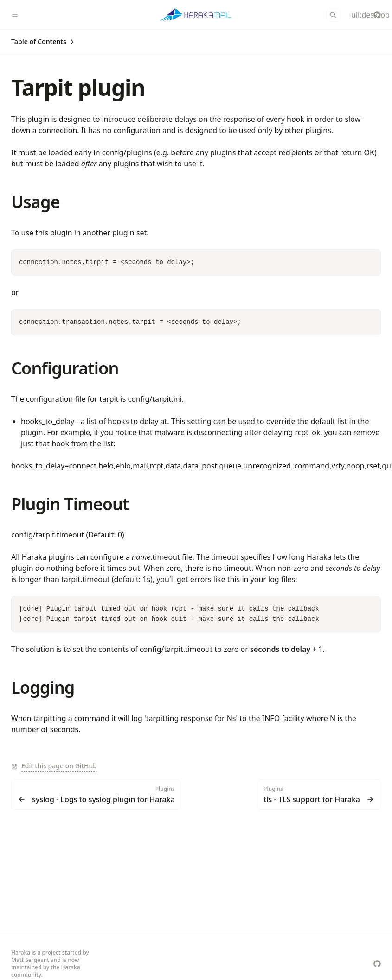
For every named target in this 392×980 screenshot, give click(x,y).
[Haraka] (196, 15)
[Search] (333, 15)
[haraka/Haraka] (377, 15)
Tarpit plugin (78, 87)
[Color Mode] (355, 15)
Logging (43, 687)
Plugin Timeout (70, 504)
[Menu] (19, 15)
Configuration (65, 368)
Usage (35, 202)
